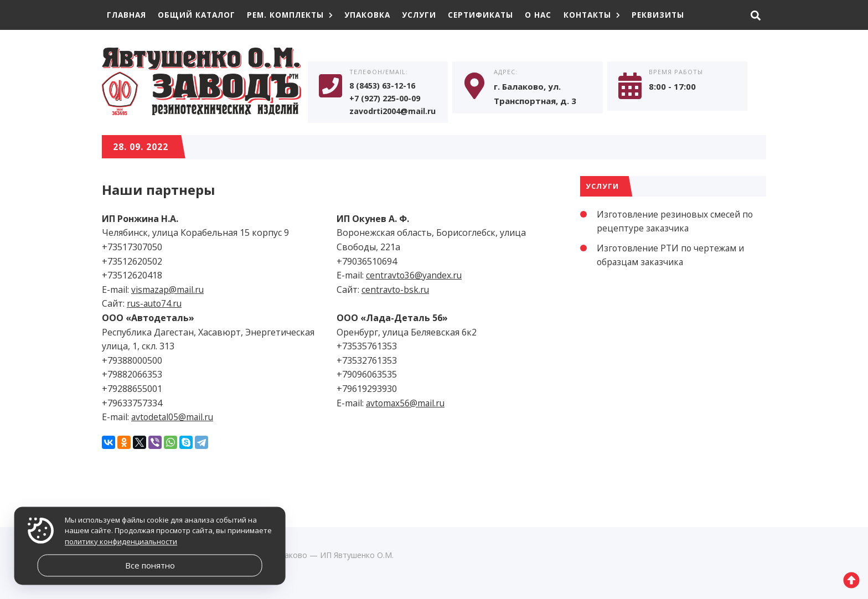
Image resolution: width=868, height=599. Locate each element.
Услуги (430, 15)
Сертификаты (493, 15)
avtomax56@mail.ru (407, 405)
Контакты (608, 15)
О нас (553, 15)
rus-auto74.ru (156, 306)
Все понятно (150, 565)
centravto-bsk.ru (396, 292)
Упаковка (377, 15)
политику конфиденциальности (121, 541)
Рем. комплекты (296, 15)
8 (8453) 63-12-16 (386, 87)
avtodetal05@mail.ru (174, 420)
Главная (127, 15)
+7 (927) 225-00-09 (388, 100)
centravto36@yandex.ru (415, 278)
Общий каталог (200, 15)
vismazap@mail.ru (169, 292)
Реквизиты (676, 15)
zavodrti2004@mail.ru (395, 113)
